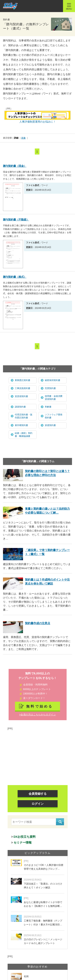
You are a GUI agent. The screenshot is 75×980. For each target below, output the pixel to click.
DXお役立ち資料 (25, 837)
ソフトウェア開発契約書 (54, 416)
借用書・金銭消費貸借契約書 (54, 398)
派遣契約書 (50, 425)
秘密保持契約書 (52, 380)
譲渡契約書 (20, 407)
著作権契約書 (21, 425)
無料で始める (40, 706)
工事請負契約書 (22, 388)
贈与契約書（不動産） (16, 220)
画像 (23, 138)
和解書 (48, 407)
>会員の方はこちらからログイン (37, 715)
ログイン (38, 804)
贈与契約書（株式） (15, 277)
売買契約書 (50, 388)
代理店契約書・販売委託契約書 (24, 416)
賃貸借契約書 (21, 396)
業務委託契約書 (22, 380)
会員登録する (38, 794)
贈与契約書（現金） (15, 166)
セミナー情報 (23, 842)
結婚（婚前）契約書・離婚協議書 (24, 435)
